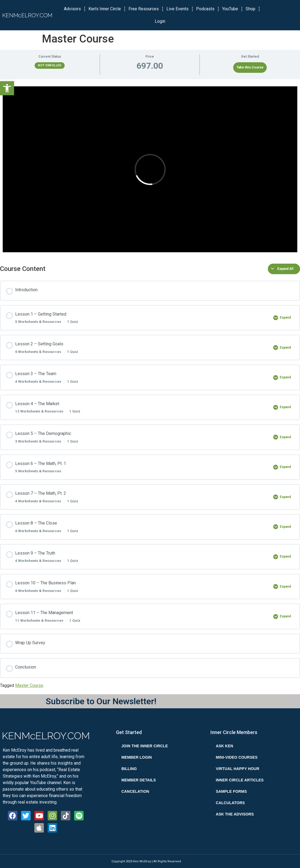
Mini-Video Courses (237, 757)
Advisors (72, 9)
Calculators (230, 803)
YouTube (230, 9)
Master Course (29, 685)
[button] (7, 88)
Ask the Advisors (235, 814)
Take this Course (250, 67)
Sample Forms (231, 791)
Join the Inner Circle (145, 746)
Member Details (139, 780)
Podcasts (205, 9)
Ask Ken (225, 746)
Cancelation (135, 791)
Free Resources (144, 9)
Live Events (177, 9)
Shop (250, 9)
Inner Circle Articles (240, 780)
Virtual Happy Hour (238, 769)
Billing (129, 769)
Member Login (137, 757)
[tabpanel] (150, 169)
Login (160, 21)
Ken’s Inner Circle (105, 9)
